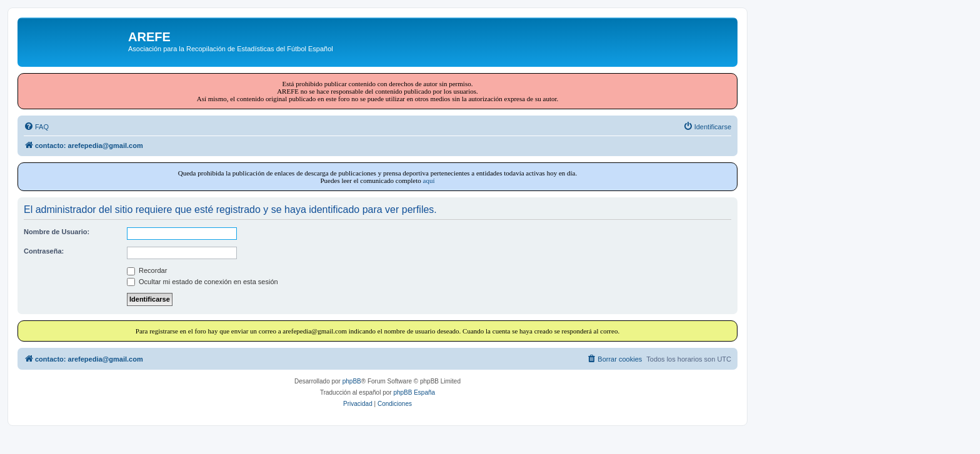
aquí (429, 180)
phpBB (352, 381)
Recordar (147, 270)
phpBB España (414, 392)
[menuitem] (36, 127)
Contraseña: (44, 251)
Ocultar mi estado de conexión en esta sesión (202, 282)
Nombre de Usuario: (57, 232)
